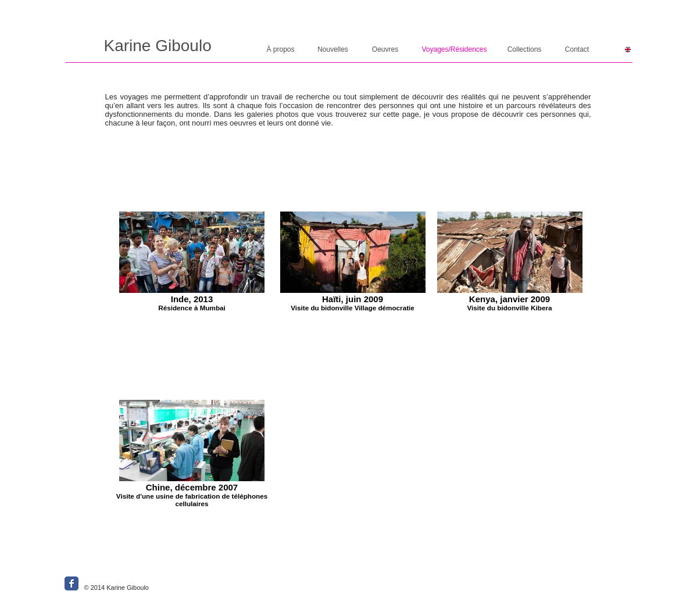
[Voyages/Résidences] (455, 50)
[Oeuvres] (385, 50)
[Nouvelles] (333, 50)
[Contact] (577, 50)
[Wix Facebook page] (72, 583)
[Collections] (525, 50)
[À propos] (281, 50)
